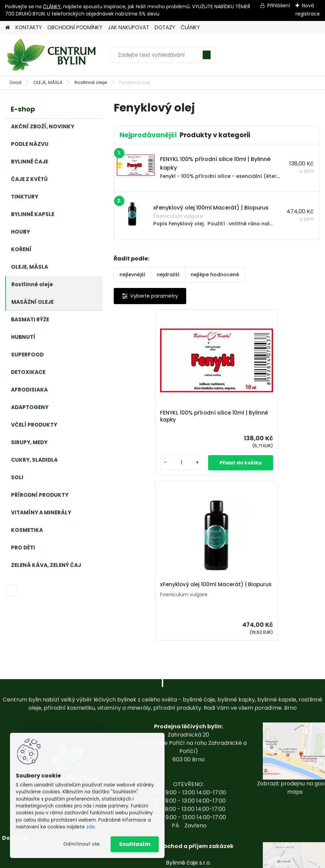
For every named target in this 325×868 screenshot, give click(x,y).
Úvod (15, 82)
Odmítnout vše (81, 844)
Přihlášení (279, 6)
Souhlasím (135, 844)
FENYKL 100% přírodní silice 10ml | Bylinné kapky (165, 416)
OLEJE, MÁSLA (48, 82)
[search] (207, 57)
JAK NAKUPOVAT (128, 27)
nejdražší (168, 275)
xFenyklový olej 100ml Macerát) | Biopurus (267, 417)
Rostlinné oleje (91, 82)
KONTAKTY (29, 27)
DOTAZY (165, 27)
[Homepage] (8, 28)
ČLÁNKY (52, 7)
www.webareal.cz (190, 861)
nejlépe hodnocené (215, 275)
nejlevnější (132, 275)
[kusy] (136, 463)
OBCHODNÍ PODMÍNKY (75, 27)
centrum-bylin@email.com (188, 824)
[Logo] (52, 55)
